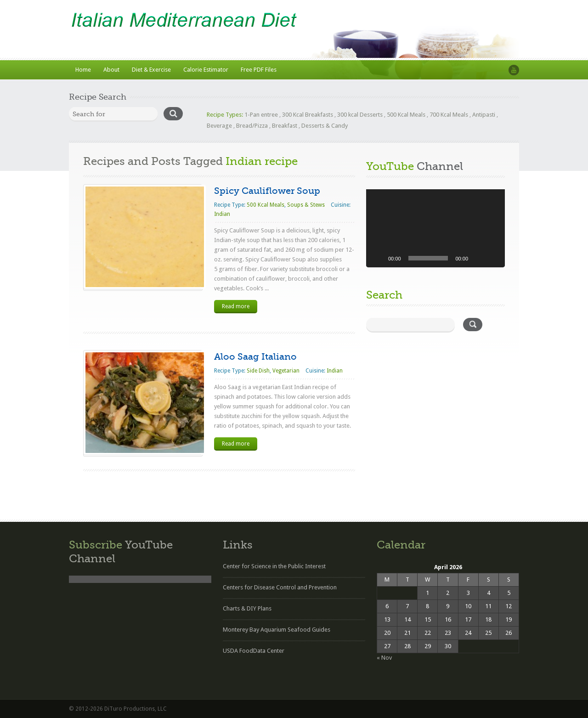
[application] (435, 228)
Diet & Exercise (151, 70)
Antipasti (484, 115)
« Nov (384, 658)
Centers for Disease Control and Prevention (280, 587)
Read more (236, 306)
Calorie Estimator (206, 70)
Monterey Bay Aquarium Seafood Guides (277, 630)
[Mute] (478, 258)
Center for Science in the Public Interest (274, 566)
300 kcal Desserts (360, 115)
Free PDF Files (259, 70)
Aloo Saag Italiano (255, 357)
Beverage (219, 126)
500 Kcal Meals (406, 115)
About (111, 70)
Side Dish (258, 371)
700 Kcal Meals (449, 115)
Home (83, 70)
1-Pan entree (261, 115)
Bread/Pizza (252, 126)
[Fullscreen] (493, 258)
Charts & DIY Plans (247, 608)
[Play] (378, 258)
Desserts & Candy (325, 126)
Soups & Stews (306, 205)
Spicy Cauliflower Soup (267, 191)
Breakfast (285, 126)
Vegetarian (286, 371)
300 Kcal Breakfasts (308, 115)
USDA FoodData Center (254, 651)
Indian (222, 214)
